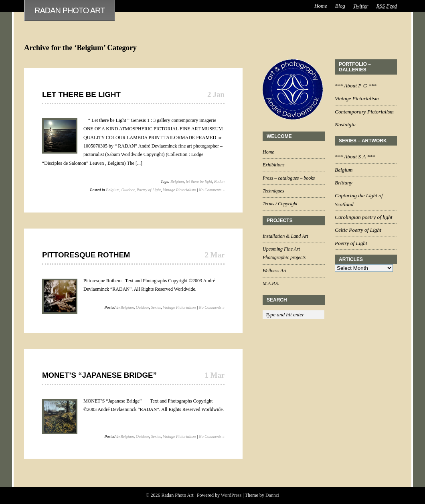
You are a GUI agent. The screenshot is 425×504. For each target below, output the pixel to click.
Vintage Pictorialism (179, 190)
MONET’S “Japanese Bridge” (99, 375)
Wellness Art (275, 271)
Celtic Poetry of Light (358, 230)
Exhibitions (274, 165)
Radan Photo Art (70, 10)
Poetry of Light (149, 190)
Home (321, 6)
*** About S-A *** (355, 157)
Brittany (344, 183)
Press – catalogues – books (289, 178)
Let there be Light (81, 94)
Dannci (272, 495)
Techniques (273, 191)
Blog (340, 6)
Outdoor (128, 190)
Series (156, 307)
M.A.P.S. (271, 283)
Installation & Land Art (285, 236)
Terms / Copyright (280, 204)
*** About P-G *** (356, 86)
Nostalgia (345, 124)
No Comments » (212, 190)
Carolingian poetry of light (364, 217)
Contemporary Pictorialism (364, 112)
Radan (219, 181)
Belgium (177, 181)
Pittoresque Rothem (86, 255)
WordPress (231, 495)
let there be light (199, 181)
